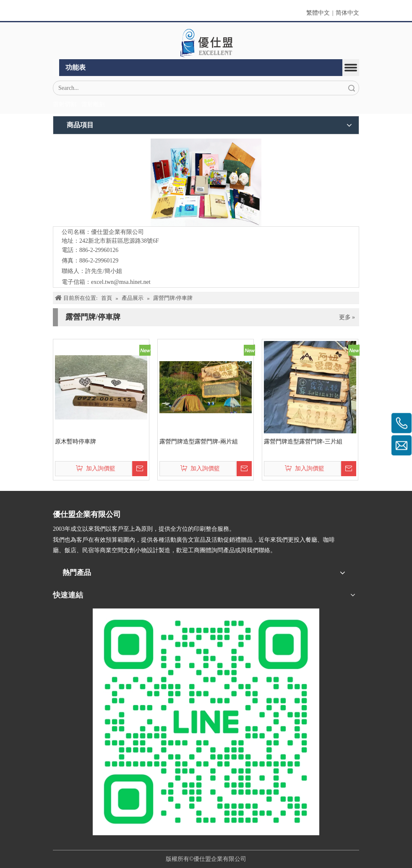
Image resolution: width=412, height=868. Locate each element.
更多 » (347, 317)
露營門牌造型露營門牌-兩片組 (199, 442)
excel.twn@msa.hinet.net (121, 282)
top (394, 832)
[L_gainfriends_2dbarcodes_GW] (206, 722)
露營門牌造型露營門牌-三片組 (303, 442)
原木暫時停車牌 (76, 442)
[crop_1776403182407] (206, 182)
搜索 (352, 88)
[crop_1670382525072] (206, 43)
